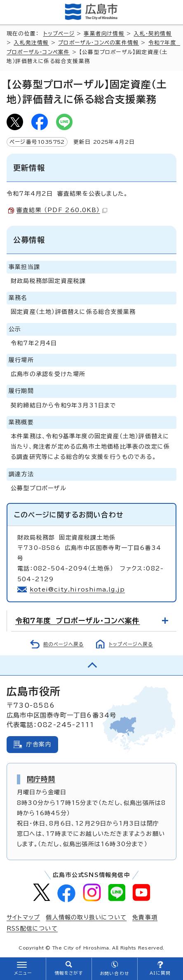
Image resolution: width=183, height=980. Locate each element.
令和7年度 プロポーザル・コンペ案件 (78, 621)
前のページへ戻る (63, 644)
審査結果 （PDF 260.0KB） (62, 210)
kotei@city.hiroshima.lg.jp (77, 589)
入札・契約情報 (152, 34)
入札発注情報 (31, 43)
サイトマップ (23, 917)
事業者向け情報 (104, 34)
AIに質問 (160, 973)
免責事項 (145, 917)
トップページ (59, 34)
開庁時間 (41, 779)
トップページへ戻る (131, 644)
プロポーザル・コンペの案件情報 (99, 43)
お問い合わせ (114, 973)
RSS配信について (32, 929)
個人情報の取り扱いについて (86, 917)
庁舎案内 (39, 744)
